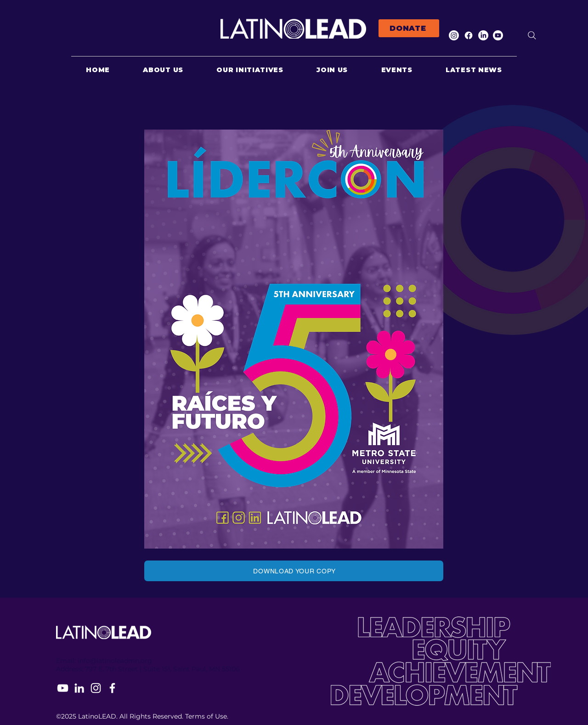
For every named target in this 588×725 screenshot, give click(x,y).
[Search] (532, 35)
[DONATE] (409, 28)
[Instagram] (454, 35)
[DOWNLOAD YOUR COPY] (294, 571)
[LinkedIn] (483, 35)
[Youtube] (498, 35)
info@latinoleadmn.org (115, 661)
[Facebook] (469, 35)
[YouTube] (63, 688)
